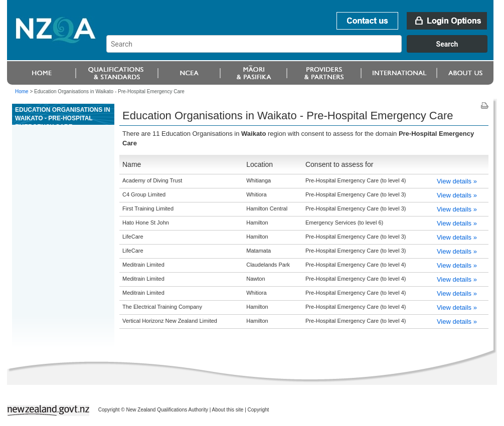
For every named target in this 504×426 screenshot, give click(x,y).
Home (22, 91)
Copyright (259, 410)
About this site (228, 410)
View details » (457, 181)
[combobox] (302, 50)
